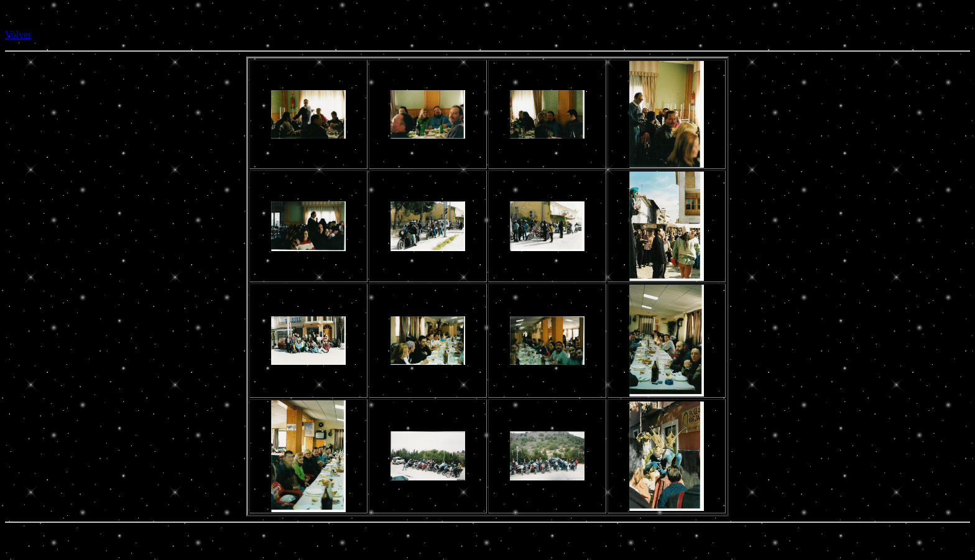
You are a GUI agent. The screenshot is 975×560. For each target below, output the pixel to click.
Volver (18, 34)
